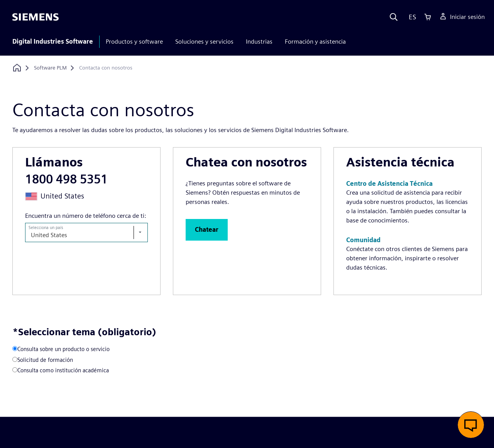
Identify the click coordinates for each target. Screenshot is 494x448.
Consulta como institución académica (63, 370)
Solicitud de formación (45, 360)
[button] (207, 230)
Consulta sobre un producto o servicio (63, 349)
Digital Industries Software (53, 42)
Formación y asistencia (315, 42)
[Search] (394, 17)
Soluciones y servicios (204, 42)
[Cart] (428, 17)
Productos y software (134, 42)
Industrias (259, 42)
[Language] (411, 17)
